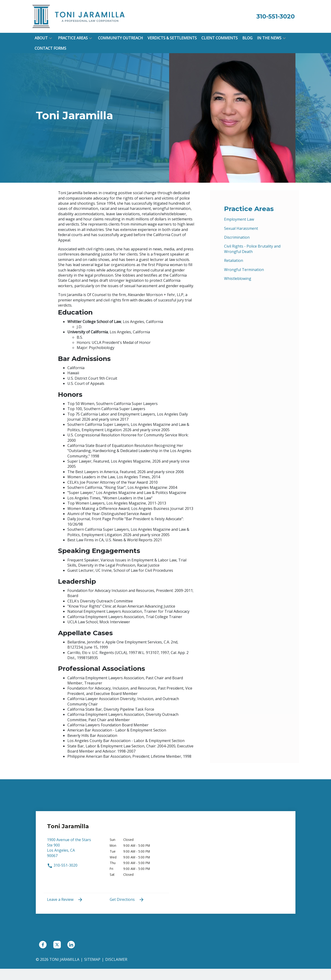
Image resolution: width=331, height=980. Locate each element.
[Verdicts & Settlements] (172, 38)
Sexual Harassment (241, 228)
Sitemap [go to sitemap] (92, 959)
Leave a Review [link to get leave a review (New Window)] (65, 900)
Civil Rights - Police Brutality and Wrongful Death (252, 249)
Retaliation (234, 260)
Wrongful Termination (244, 270)
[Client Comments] (220, 38)
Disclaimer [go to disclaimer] (116, 959)
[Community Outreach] (120, 38)
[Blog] (247, 38)
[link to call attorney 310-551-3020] (276, 16)
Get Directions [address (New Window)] (127, 900)
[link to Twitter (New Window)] (57, 945)
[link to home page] (79, 16)
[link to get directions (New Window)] (75, 850)
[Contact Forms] (50, 48)
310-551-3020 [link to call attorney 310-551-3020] (62, 865)
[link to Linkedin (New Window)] (71, 945)
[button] (51, 38)
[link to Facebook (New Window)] (43, 945)
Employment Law (239, 219)
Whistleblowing (238, 278)
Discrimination (237, 237)
